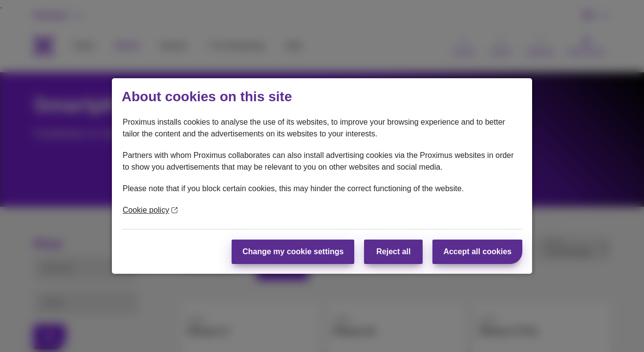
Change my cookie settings (293, 252)
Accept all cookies (477, 252)
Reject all (393, 252)
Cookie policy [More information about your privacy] (150, 210)
